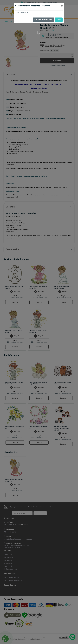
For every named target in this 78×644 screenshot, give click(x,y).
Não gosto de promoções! (43, 20)
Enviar (59, 20)
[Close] (62, 6)
